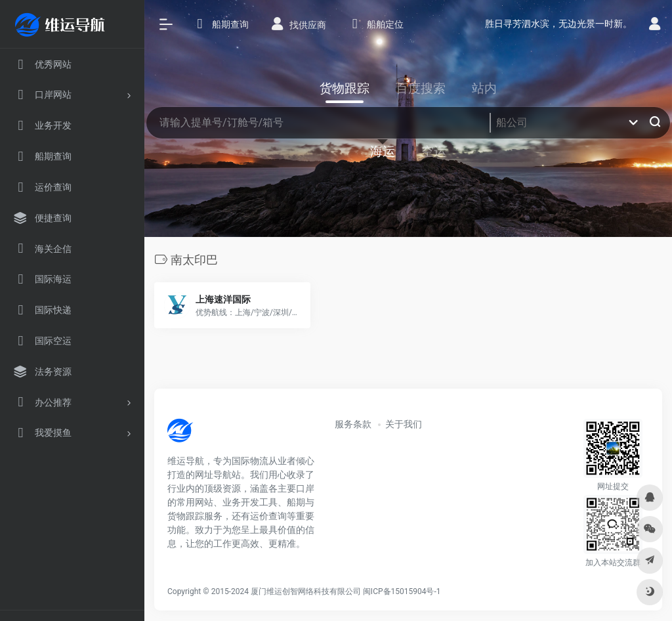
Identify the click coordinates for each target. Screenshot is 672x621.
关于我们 (404, 424)
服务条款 (353, 424)
